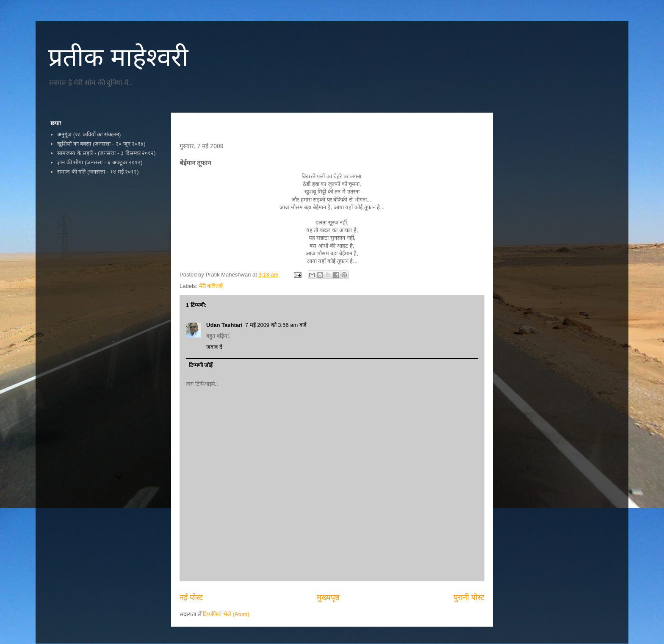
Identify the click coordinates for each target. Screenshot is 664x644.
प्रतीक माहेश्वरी (118, 57)
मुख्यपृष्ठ (328, 597)
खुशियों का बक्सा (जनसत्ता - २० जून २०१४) (101, 144)
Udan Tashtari (224, 325)
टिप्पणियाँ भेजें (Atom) (226, 614)
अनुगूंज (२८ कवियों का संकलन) (89, 134)
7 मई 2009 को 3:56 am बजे (276, 325)
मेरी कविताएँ (211, 286)
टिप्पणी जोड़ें (201, 365)
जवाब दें (214, 347)
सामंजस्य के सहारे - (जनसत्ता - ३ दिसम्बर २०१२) (106, 153)
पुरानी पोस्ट (469, 597)
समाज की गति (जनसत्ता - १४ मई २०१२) (98, 172)
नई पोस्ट (191, 597)
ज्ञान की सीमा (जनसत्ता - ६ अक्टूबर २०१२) (100, 162)
